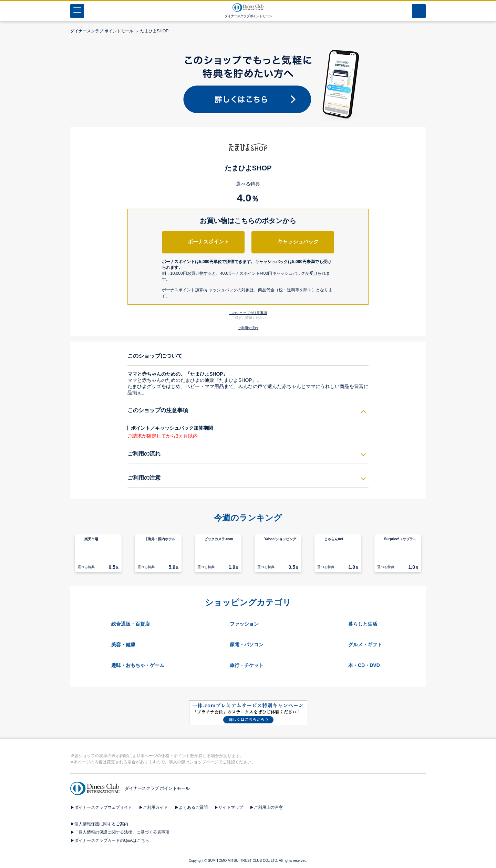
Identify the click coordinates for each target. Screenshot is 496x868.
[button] (248, 277)
